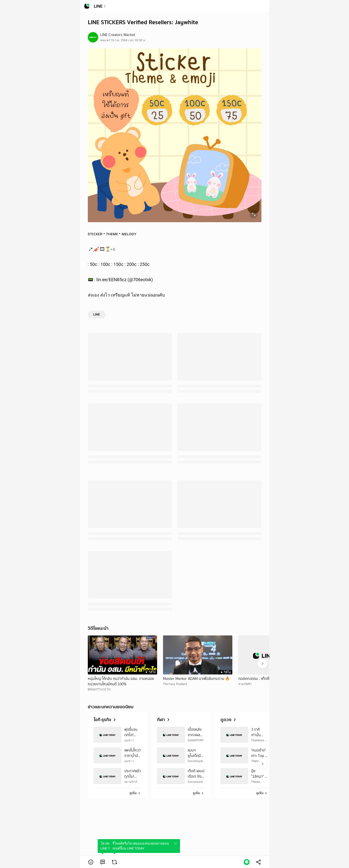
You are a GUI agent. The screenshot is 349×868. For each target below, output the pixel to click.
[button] (91, 862)
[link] (103, 862)
